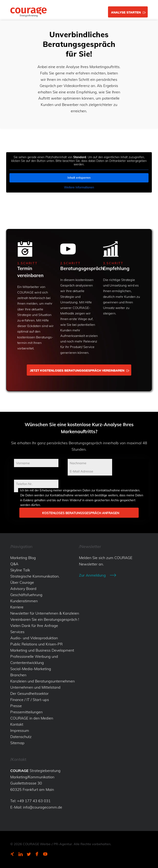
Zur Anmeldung (92, 575)
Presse (16, 706)
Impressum (20, 730)
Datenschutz (21, 737)
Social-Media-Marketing (31, 669)
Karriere (17, 607)
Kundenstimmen (24, 601)
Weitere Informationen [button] (79, 187)
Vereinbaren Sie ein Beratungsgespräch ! (45, 619)
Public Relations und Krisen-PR (36, 644)
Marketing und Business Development (42, 650)
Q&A (14, 564)
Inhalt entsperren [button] (79, 178)
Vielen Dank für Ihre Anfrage (34, 626)
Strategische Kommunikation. (35, 576)
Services (17, 632)
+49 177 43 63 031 (34, 801)
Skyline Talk (20, 570)
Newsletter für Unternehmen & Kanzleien (45, 613)
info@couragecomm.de (43, 807)
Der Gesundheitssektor (29, 693)
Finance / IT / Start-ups (30, 700)
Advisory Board (23, 589)
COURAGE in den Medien (32, 718)
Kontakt (17, 724)
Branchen (18, 675)
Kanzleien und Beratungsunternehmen (42, 681)
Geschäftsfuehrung (26, 595)
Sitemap (17, 743)
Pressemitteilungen (26, 712)
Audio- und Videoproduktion (34, 638)
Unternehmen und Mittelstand (35, 687)
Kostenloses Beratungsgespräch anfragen (81, 513)
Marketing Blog (23, 558)
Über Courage (22, 582)
